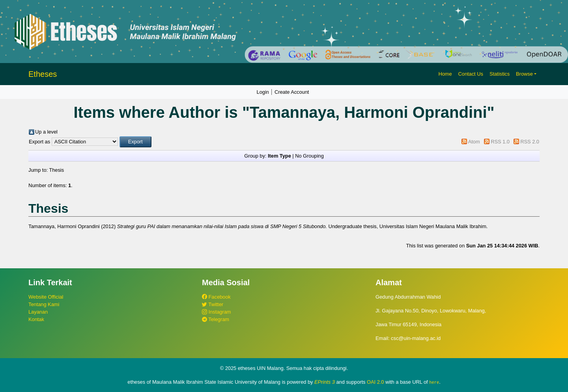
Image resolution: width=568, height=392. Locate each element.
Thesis (56, 170)
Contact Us (471, 74)
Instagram (216, 312)
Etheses (43, 74)
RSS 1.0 (500, 142)
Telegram (216, 319)
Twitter (213, 304)
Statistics (500, 74)
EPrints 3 (325, 382)
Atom (474, 142)
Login (263, 92)
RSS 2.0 (530, 142)
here (434, 382)
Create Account (292, 92)
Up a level (46, 132)
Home (445, 74)
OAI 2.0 (375, 382)
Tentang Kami (44, 304)
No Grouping (309, 156)
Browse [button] (524, 74)
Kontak (36, 319)
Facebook (216, 297)
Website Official (46, 297)
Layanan (38, 312)
